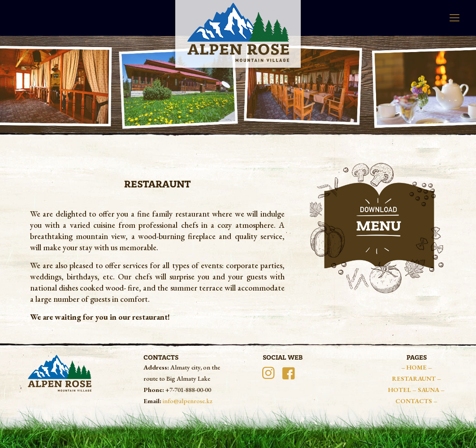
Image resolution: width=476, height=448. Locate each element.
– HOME (415, 367)
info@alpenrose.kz (188, 401)
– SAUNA (426, 389)
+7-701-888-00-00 (188, 389)
